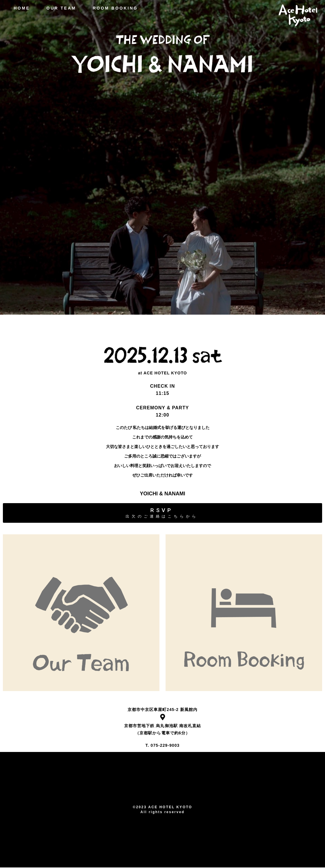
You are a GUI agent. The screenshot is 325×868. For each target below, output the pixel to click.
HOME (19, 8)
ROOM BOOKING (113, 8)
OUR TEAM (59, 8)
